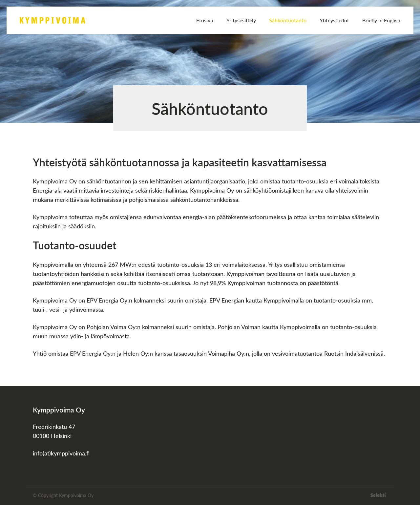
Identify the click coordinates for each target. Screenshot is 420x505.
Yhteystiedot (334, 20)
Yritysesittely (241, 20)
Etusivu (205, 20)
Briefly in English (381, 20)
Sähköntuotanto (288, 20)
